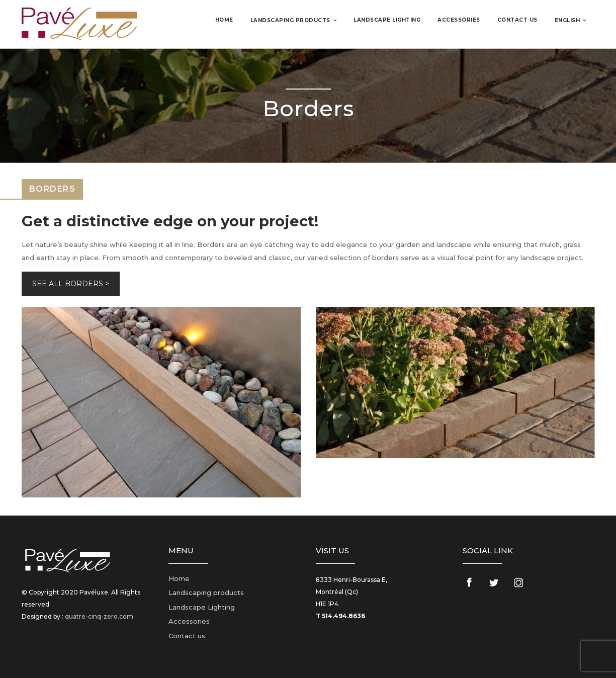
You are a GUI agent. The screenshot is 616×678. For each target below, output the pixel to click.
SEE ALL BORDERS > (71, 284)
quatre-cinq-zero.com (99, 616)
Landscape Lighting (387, 20)
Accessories (459, 20)
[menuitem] (570, 20)
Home (224, 20)
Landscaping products (290, 20)
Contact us (517, 20)
